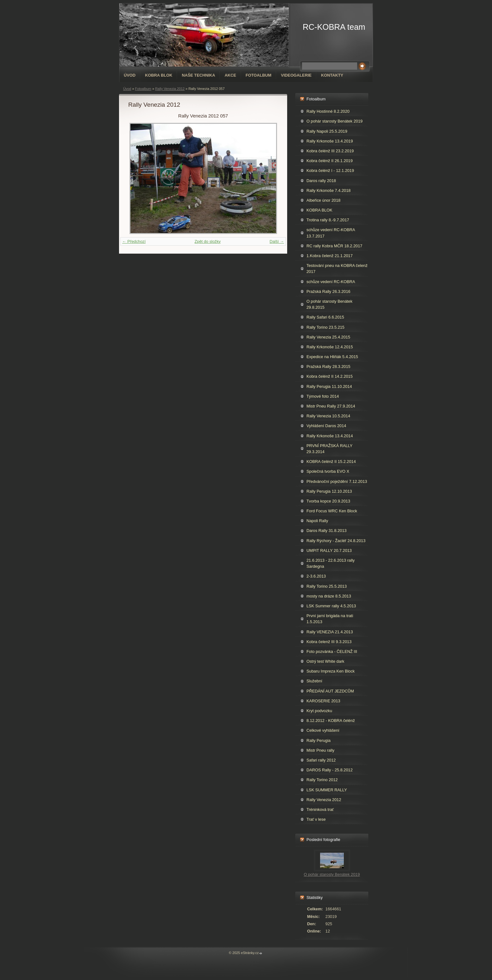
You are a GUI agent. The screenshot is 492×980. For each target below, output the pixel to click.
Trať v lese (316, 819)
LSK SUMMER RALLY (327, 790)
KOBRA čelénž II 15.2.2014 (331, 462)
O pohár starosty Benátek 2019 (334, 121)
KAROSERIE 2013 (323, 701)
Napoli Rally (317, 521)
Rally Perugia (319, 740)
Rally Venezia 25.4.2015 (328, 337)
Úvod (130, 75)
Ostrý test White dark (325, 661)
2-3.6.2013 (316, 576)
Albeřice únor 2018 (323, 200)
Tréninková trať (320, 809)
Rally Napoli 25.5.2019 (327, 131)
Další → (277, 241)
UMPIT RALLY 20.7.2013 (329, 550)
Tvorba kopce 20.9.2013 (328, 501)
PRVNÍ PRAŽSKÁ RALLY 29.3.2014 (329, 449)
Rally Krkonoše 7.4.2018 (328, 190)
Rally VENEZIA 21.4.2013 (330, 632)
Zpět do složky (208, 241)
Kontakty (332, 75)
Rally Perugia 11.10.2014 (329, 386)
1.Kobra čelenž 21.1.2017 (330, 256)
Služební (314, 681)
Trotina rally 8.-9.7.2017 (328, 220)
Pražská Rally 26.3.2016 (328, 291)
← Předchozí (134, 241)
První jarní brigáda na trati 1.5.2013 (330, 619)
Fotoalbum (259, 75)
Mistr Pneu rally (320, 750)
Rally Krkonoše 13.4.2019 (330, 141)
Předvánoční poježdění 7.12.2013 (337, 481)
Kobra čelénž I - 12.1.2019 (330, 171)
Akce (230, 75)
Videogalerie (296, 75)
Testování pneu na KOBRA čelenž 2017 (337, 269)
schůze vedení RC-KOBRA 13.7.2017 (331, 233)
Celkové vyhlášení (323, 730)
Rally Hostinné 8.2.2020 (328, 111)
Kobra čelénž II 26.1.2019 (330, 161)
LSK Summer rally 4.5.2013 (331, 606)
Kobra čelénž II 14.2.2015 (330, 376)
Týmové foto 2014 (323, 396)
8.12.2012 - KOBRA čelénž (331, 721)
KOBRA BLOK (159, 75)
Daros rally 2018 (321, 181)
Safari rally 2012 (321, 760)
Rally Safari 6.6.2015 (325, 317)
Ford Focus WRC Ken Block (332, 511)
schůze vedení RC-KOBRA (331, 282)
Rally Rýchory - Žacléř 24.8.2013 (336, 541)
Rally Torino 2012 (322, 780)
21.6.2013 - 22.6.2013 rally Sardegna (331, 563)
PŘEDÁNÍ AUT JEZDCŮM (330, 691)
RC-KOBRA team (334, 27)
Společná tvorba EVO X (328, 471)
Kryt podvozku (319, 711)
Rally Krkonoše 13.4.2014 (330, 436)
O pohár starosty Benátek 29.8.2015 (329, 304)
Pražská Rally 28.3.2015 (328, 367)
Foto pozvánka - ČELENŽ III (332, 651)
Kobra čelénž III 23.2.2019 (330, 151)
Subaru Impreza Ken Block (331, 671)
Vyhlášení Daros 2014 (326, 426)
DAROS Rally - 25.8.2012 (330, 770)
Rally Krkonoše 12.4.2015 (330, 347)
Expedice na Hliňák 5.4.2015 (332, 357)
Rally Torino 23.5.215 (325, 327)
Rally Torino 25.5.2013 (327, 586)
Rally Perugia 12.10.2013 (329, 491)
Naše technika (198, 75)
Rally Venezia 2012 (170, 89)
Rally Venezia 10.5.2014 (328, 416)
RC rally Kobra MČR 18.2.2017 (334, 246)
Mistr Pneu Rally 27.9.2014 (331, 406)
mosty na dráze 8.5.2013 (329, 596)
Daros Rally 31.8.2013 (327, 531)
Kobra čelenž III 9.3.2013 (329, 642)
